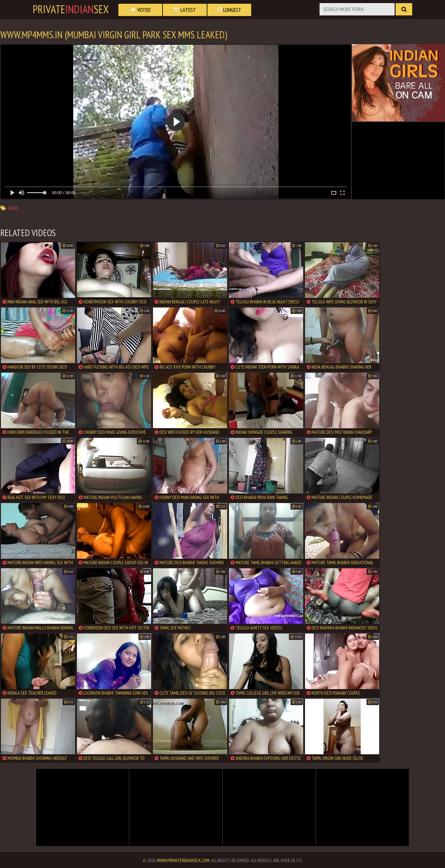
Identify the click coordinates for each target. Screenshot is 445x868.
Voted (140, 10)
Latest (185, 10)
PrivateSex (71, 9)
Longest (229, 10)
